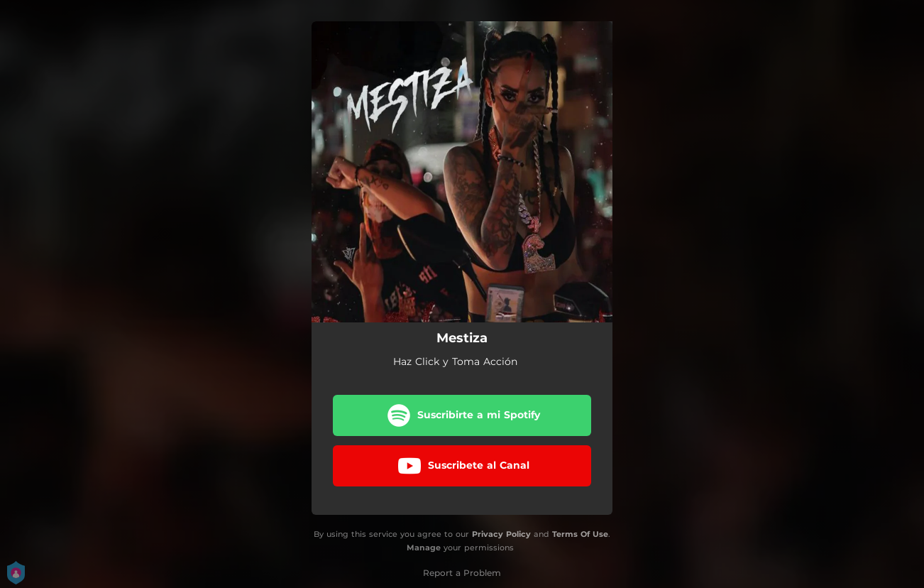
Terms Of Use (580, 534)
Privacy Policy (501, 534)
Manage (424, 548)
